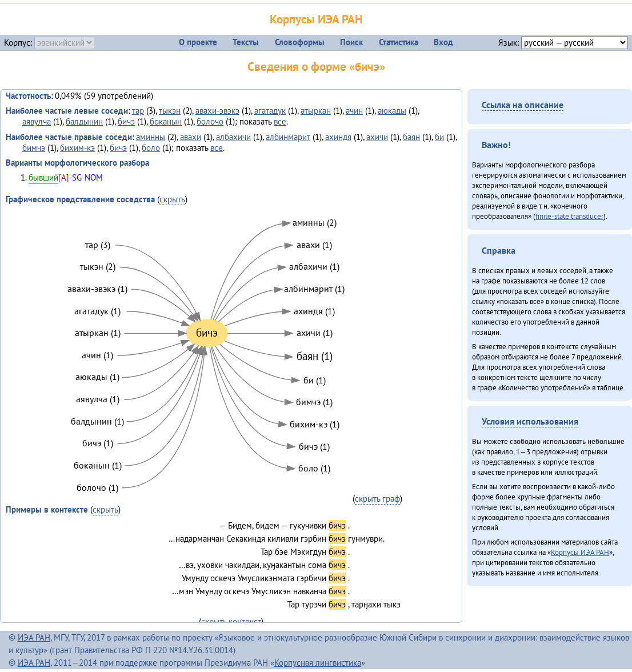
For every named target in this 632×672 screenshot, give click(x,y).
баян (411, 137)
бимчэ (34, 148)
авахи (191, 137)
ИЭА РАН (34, 637)
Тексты (246, 42)
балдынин (84, 121)
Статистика (399, 42)
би (439, 137)
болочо (210, 121)
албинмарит (288, 137)
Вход (443, 42)
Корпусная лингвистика (318, 663)
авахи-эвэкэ (217, 111)
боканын (166, 121)
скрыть (172, 199)
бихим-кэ (77, 148)
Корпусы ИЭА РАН (316, 19)
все (280, 121)
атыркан (316, 111)
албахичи (233, 137)
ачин (354, 111)
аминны (151, 137)
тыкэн (170, 111)
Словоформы (300, 42)
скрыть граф (377, 499)
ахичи (377, 137)
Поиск (351, 42)
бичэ (126, 121)
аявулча (37, 121)
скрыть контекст (231, 621)
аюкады (392, 111)
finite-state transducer (569, 216)
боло (151, 148)
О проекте (198, 42)
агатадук (270, 111)
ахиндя (338, 137)
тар (138, 111)
